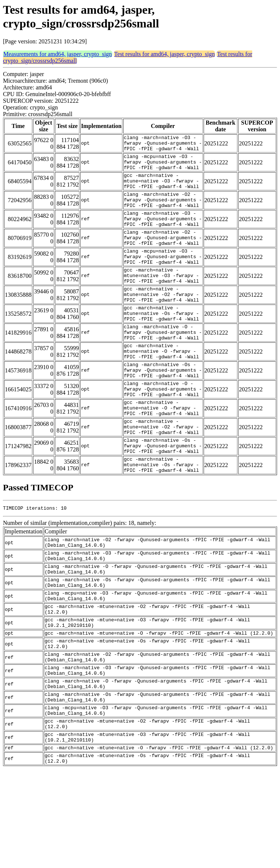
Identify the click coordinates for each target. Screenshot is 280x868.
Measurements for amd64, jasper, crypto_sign (58, 54)
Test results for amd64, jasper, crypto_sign (165, 54)
